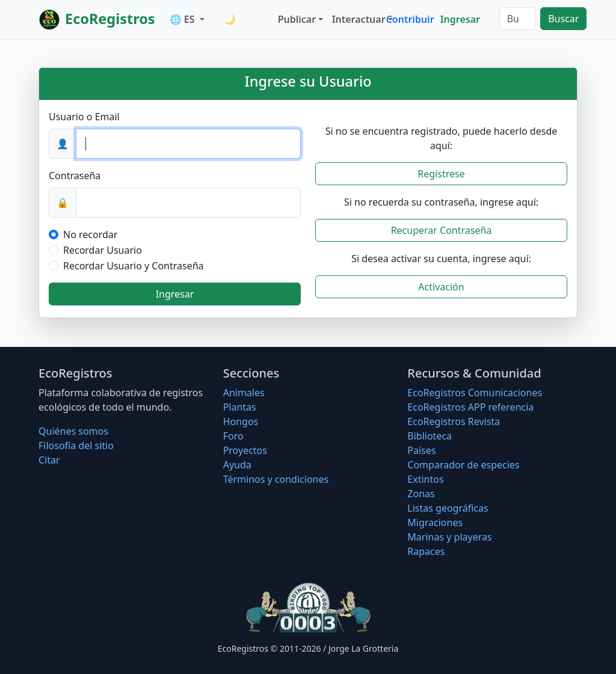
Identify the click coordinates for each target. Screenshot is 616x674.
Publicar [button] (297, 19)
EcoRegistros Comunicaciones (475, 393)
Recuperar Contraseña (442, 230)
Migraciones (435, 522)
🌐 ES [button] (183, 19)
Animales (244, 393)
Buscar (563, 19)
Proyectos (245, 450)
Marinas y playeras (449, 537)
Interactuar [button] (357, 19)
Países (421, 450)
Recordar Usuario (103, 250)
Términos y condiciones (276, 479)
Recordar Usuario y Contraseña (134, 266)
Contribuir (410, 19)
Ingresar (460, 19)
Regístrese (441, 174)
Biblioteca (430, 436)
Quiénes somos (73, 431)
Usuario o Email (84, 117)
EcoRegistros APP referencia (470, 407)
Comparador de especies (463, 465)
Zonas (421, 494)
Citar (49, 460)
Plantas (240, 407)
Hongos (241, 421)
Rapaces (426, 551)
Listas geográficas (448, 508)
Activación (441, 287)
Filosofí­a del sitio (76, 446)
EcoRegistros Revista (454, 421)
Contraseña (75, 176)
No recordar (90, 234)
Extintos (425, 479)
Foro (233, 436)
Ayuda (237, 465)
